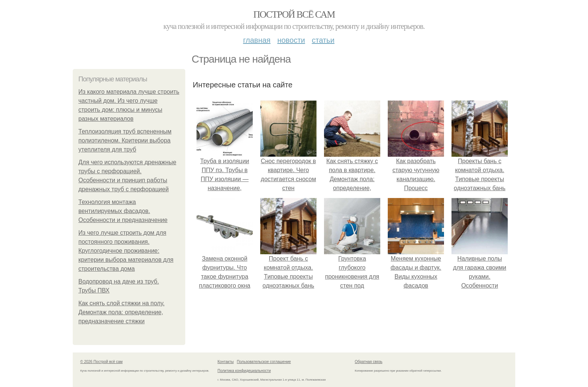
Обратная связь (369, 362)
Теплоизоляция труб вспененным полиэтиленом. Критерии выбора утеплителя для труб (125, 140)
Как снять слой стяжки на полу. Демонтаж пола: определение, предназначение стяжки (121, 312)
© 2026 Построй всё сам (101, 362)
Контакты (226, 362)
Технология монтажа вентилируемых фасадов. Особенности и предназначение (123, 211)
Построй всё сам (294, 14)
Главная (257, 40)
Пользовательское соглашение (264, 362)
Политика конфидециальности (244, 371)
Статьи (323, 40)
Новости (291, 40)
